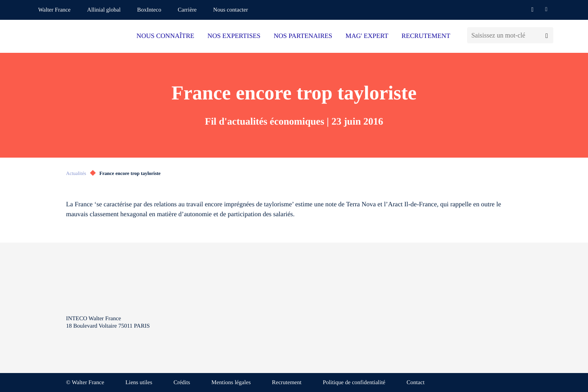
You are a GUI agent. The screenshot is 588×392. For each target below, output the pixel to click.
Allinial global (104, 10)
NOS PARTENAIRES (303, 36)
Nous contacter (231, 10)
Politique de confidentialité (354, 383)
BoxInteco (149, 10)
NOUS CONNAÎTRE (165, 36)
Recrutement (287, 383)
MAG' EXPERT (367, 36)
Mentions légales (231, 383)
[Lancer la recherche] (547, 35)
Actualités (76, 173)
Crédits (182, 383)
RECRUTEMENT (426, 36)
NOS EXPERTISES (234, 36)
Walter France (55, 10)
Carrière (187, 10)
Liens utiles (139, 383)
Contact (416, 383)
